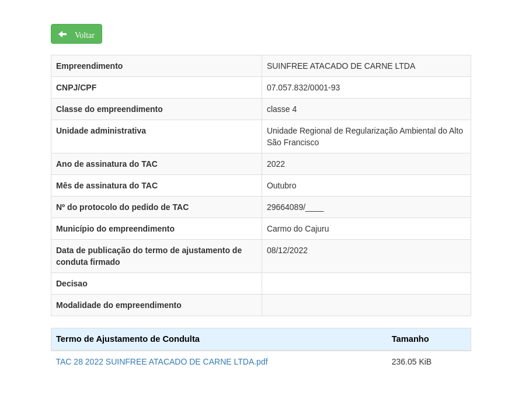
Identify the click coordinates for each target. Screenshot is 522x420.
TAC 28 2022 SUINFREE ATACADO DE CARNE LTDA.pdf (162, 362)
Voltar (81, 34)
